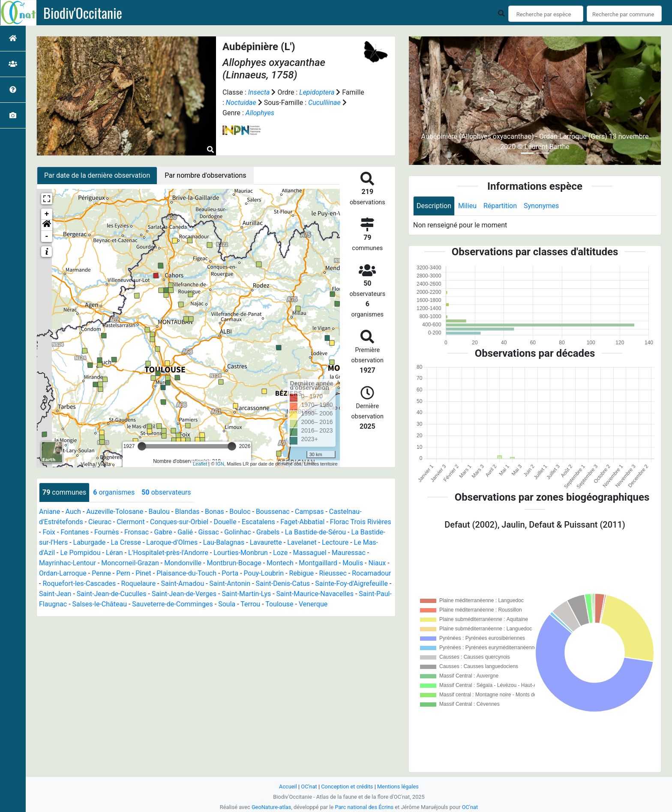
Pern (123, 573)
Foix (49, 532)
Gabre (163, 532)
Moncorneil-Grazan (130, 563)
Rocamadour (371, 573)
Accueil (288, 787)
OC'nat (309, 787)
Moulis (353, 563)
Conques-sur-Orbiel (179, 522)
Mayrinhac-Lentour (67, 563)
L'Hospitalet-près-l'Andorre (168, 553)
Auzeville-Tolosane (115, 512)
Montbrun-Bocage (234, 563)
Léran (114, 553)
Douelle (225, 522)
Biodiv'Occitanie (83, 13)
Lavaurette (266, 542)
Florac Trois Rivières (361, 522)
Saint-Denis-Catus (283, 584)
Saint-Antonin (230, 584)
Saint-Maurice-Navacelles (315, 594)
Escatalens (258, 522)
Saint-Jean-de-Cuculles (112, 594)
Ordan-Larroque (63, 573)
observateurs (166, 492)
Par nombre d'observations (205, 175)
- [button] (47, 236)
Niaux (377, 563)
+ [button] (47, 214)
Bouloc (240, 512)
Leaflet (200, 464)
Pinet (143, 573)
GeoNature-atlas (271, 807)
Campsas (309, 512)
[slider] (142, 446)
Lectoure (335, 542)
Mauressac (349, 553)
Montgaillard (318, 563)
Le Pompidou (81, 553)
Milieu (467, 206)
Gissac (208, 532)
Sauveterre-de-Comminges (172, 604)
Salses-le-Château (100, 604)
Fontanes (75, 532)
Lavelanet (302, 542)
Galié (185, 532)
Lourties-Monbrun (241, 553)
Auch (73, 512)
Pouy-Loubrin (264, 573)
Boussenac (273, 512)
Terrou (250, 604)
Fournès (107, 532)
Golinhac (238, 532)
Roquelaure (139, 584)
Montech (280, 563)
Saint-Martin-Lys (246, 594)
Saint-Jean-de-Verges (184, 594)
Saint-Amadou (182, 584)
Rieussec (333, 573)
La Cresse (126, 542)
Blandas (187, 512)
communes (64, 492)
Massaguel (310, 553)
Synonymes (541, 206)
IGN (220, 464)
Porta (230, 573)
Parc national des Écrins (364, 807)
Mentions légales (398, 787)
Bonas (214, 512)
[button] (47, 225)
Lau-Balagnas (224, 542)
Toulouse (279, 604)
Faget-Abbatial (302, 522)
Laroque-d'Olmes (172, 542)
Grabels (268, 532)
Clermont (130, 522)
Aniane (49, 512)
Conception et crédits (347, 787)
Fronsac (136, 532)
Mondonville (183, 563)
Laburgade (90, 542)
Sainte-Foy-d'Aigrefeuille (351, 584)
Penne (101, 573)
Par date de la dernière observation (97, 175)
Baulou (159, 512)
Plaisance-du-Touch (186, 573)
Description (434, 206)
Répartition (500, 206)
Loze (280, 553)
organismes (114, 492)
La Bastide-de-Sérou (315, 532)
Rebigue (302, 573)
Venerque (313, 604)
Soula (227, 604)
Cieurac (100, 522)
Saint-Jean (55, 594)
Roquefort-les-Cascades (79, 584)
